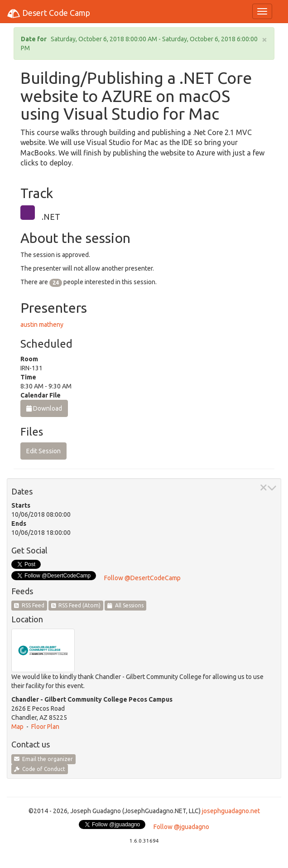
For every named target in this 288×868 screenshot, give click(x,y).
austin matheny (42, 325)
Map (17, 727)
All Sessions (125, 605)
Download (44, 408)
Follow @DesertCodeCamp (142, 578)
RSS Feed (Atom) (76, 605)
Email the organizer (43, 759)
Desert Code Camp (48, 14)
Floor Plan (45, 727)
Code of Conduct (40, 769)
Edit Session (43, 451)
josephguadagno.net (231, 811)
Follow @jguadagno (181, 827)
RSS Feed (29, 605)
